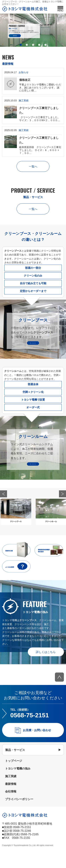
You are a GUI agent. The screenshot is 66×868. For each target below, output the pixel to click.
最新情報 (11, 799)
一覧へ (33, 166)
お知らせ (24, 72)
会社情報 (11, 806)
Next (62, 509)
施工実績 (24, 100)
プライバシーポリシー (19, 814)
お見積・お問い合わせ (37, 745)
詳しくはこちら (46, 667)
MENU (60, 9)
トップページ (14, 776)
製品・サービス (15, 765)
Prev (4, 509)
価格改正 (25, 80)
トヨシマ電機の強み (18, 783)
